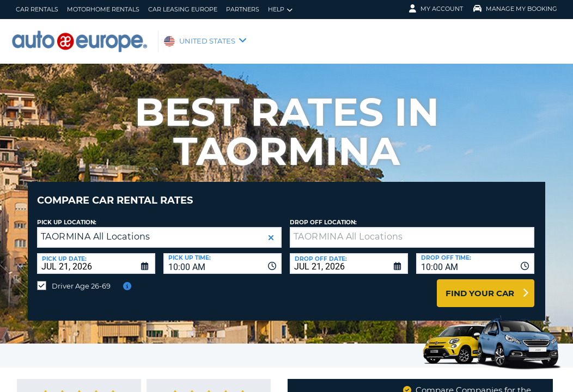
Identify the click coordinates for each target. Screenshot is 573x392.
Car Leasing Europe (183, 9)
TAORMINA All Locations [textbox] (96, 228)
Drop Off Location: (323, 214)
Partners (243, 9)
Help (280, 10)
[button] (271, 229)
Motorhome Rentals (103, 9)
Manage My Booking (515, 9)
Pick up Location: (67, 214)
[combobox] (223, 255)
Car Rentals (37, 9)
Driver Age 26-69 (81, 278)
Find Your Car (480, 285)
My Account (436, 9)
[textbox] (412, 229)
